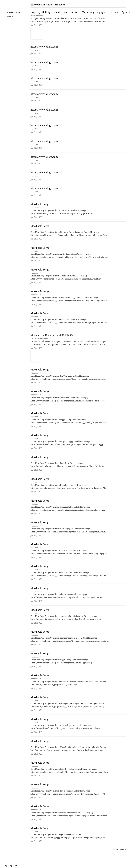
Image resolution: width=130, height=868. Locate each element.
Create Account (12, 13)
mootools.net (36, 209)
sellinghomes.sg (37, 16)
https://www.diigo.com (44, 47)
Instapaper (11, 5)
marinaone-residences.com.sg (42, 341)
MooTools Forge (40, 206)
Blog (10, 866)
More (16, 866)
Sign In (8, 17)
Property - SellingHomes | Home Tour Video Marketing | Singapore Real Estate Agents (80, 12)
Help (6, 866)
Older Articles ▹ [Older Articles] (120, 856)
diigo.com (34, 50)
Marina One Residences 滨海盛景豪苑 (53, 338)
